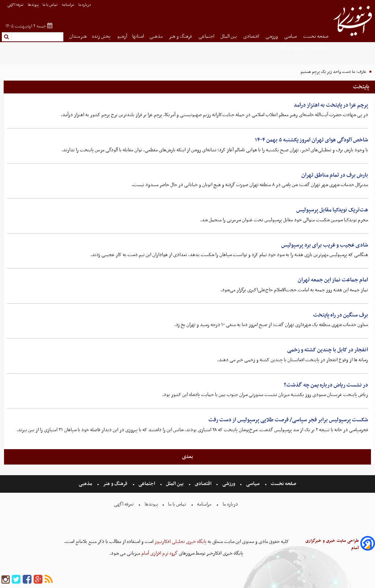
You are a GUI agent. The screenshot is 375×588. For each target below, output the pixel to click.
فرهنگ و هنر (181, 36)
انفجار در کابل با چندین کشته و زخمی (328, 350)
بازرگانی (321, 47)
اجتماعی (207, 36)
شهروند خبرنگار (293, 47)
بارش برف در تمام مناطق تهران (335, 175)
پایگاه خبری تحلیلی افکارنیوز (180, 542)
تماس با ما (50, 5)
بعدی (187, 456)
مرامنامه (68, 5)
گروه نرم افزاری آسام (159, 553)
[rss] (49, 580)
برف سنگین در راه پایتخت (341, 315)
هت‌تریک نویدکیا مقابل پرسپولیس (332, 210)
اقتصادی (252, 36)
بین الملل (229, 36)
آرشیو (122, 36)
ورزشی (272, 36)
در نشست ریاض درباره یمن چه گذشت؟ (326, 385)
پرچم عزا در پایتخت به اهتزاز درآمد (331, 105)
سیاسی (291, 36)
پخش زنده (102, 36)
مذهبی (157, 36)
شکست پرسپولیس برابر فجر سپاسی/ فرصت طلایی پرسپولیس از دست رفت (288, 420)
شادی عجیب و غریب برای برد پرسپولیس (325, 245)
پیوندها (33, 5)
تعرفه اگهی (16, 5)
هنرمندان (78, 36)
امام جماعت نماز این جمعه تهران (333, 280)
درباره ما (85, 5)
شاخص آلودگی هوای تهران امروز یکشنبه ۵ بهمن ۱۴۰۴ (311, 140)
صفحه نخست (316, 36)
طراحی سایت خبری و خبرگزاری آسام (332, 544)
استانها (138, 36)
